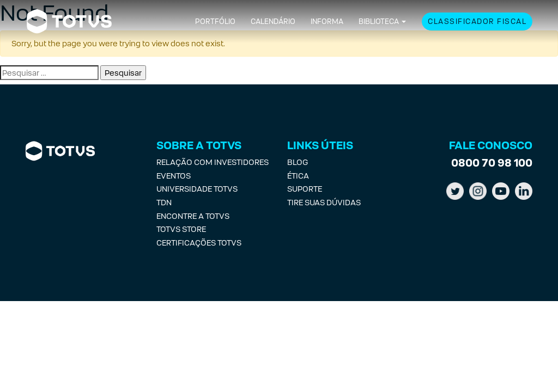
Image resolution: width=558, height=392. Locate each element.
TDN (164, 202)
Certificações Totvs (199, 243)
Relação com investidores (213, 162)
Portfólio (215, 22)
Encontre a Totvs (193, 216)
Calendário (273, 22)
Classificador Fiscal (477, 22)
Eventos (174, 176)
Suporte (305, 189)
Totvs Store (181, 229)
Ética (298, 176)
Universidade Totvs (197, 189)
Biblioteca (379, 22)
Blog (298, 162)
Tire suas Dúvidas (324, 202)
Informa (327, 22)
